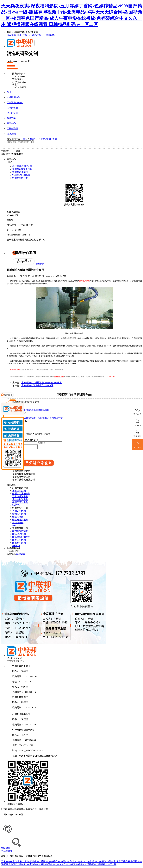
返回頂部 (137, 445)
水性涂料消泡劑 (20, 500)
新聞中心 (34, 139)
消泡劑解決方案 (20, 178)
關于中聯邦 (24, 35)
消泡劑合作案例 (49, 139)
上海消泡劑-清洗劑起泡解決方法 (37, 385)
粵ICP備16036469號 (13, 815)
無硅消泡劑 (18, 523)
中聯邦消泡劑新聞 (21, 175)
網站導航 (51, 35)
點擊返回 (40, 264)
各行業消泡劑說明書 (22, 166)
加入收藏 (11, 35)
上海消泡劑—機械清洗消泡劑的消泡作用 (41, 383)
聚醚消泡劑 (18, 518)
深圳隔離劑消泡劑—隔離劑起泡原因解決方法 (40, 418)
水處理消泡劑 (19, 491)
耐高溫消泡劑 (19, 535)
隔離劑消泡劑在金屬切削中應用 (34, 410)
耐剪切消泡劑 (19, 541)
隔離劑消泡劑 (84, 281)
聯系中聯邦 (38, 35)
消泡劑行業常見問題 (22, 169)
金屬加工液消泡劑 (21, 494)
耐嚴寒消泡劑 (19, 544)
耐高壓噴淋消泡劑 (21, 538)
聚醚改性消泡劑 (20, 520)
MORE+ (16, 506)
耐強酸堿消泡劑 (20, 532)
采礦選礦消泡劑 (20, 503)
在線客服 (11, 554)
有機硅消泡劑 (19, 512)
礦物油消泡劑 (19, 515)
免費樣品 (21, 554)
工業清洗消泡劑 (20, 497)
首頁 (25, 139)
